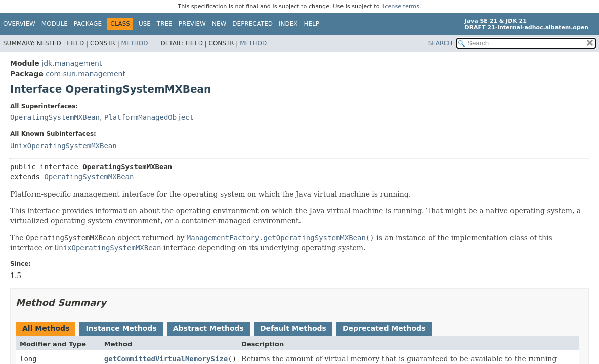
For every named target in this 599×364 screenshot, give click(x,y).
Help (312, 24)
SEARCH (440, 43)
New (219, 24)
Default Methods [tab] (293, 328)
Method (135, 43)
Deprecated (252, 24)
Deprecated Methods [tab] (384, 328)
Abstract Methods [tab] (208, 328)
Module (55, 24)
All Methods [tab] (46, 328)
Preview (192, 24)
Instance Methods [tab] (121, 328)
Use (145, 24)
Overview (19, 24)
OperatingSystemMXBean (55, 117)
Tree (165, 24)
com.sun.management (85, 74)
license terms (400, 6)
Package (88, 24)
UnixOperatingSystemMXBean (63, 146)
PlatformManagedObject (149, 117)
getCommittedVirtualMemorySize (166, 359)
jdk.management (72, 63)
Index (288, 24)
